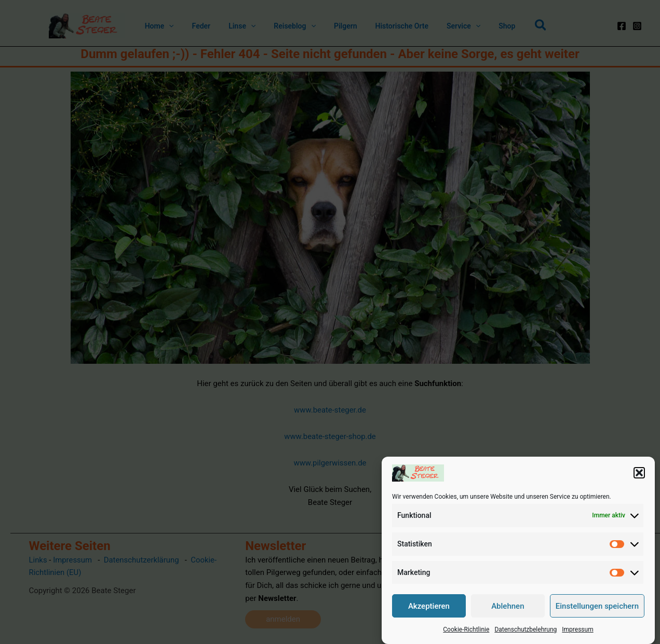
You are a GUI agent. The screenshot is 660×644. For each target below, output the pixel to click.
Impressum (577, 629)
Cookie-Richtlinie (466, 629)
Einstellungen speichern (597, 606)
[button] (639, 473)
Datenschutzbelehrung (526, 629)
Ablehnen (508, 606)
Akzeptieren (429, 606)
